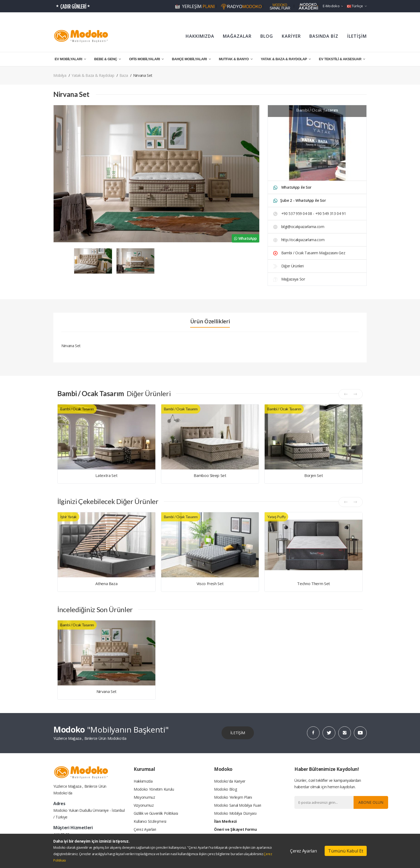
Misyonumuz (144, 797)
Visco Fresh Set (210, 583)
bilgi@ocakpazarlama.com (299, 227)
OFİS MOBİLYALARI (146, 59)
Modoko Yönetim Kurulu (154, 789)
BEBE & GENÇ (108, 59)
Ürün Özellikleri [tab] (210, 321)
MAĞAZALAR (237, 36)
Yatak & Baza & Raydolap (93, 75)
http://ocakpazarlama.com (299, 240)
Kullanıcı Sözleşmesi (150, 821)
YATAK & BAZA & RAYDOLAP (286, 59)
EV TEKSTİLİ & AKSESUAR (342, 59)
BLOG (267, 36)
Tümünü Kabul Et (346, 851)
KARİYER (291, 36)
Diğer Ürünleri (288, 266)
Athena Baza (106, 583)
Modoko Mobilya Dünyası (235, 813)
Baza (124, 75)
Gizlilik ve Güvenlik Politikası (156, 813)
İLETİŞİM (357, 36)
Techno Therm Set (313, 583)
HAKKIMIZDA (200, 36)
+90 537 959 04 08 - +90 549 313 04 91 (310, 213)
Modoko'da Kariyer (230, 781)
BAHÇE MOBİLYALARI (191, 59)
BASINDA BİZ (324, 36)
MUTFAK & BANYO (236, 59)
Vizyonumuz (144, 805)
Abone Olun (371, 802)
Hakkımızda (143, 781)
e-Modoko (333, 6)
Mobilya (60, 75)
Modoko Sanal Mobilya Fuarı (238, 805)
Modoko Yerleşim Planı (233, 797)
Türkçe (357, 6)
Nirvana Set (106, 691)
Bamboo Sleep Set (210, 475)
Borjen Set (314, 475)
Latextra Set (106, 475)
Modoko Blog (225, 789)
